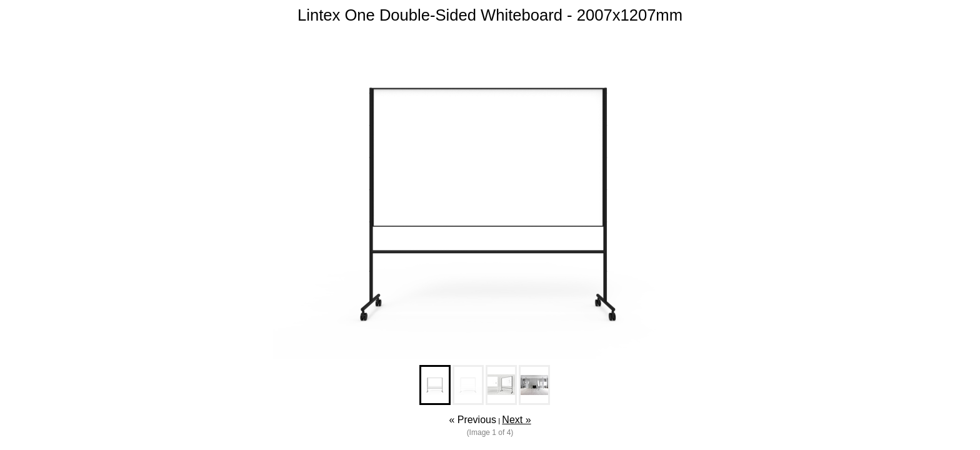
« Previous (472, 420)
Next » (516, 420)
